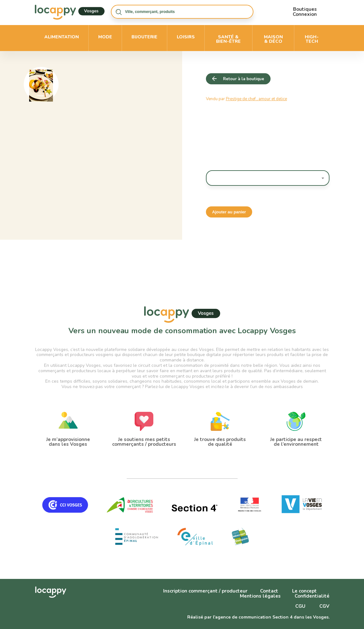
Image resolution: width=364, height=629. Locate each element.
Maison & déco (273, 39)
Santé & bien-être (228, 39)
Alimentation (62, 37)
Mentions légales (260, 596)
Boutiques (305, 9)
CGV (324, 606)
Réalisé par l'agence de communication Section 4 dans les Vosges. (258, 617)
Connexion (305, 14)
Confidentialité (312, 596)
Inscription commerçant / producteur (205, 591)
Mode (105, 37)
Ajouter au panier (229, 212)
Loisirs (186, 37)
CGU (300, 606)
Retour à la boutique (244, 79)
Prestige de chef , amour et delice (256, 99)
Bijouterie (144, 37)
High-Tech (312, 39)
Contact (269, 591)
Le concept (304, 591)
